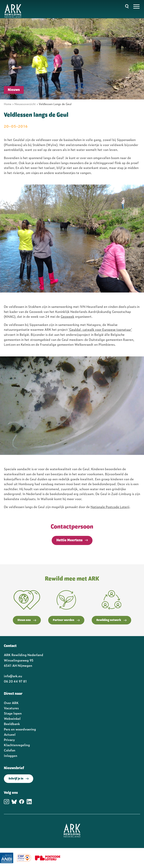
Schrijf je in (19, 779)
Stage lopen (13, 713)
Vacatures (11, 708)
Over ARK (11, 703)
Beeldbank (12, 724)
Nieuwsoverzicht (25, 104)
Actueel (10, 734)
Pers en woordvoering (20, 729)
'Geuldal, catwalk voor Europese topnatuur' (100, 329)
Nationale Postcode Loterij (110, 507)
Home (8, 104)
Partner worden (66, 620)
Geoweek (67, 316)
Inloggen (11, 756)
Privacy (9, 740)
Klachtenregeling (17, 745)
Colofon (10, 750)
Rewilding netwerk (111, 620)
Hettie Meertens (69, 540)
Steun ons (27, 620)
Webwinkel (12, 718)
